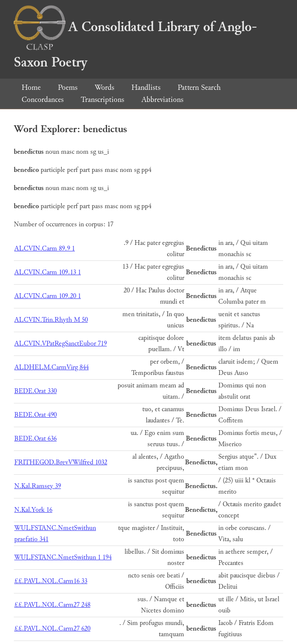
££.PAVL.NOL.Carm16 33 (51, 581)
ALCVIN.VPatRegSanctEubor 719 (61, 344)
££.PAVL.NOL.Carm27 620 (52, 629)
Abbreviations (162, 100)
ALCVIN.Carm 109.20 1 (48, 296)
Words (104, 87)
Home (31, 87)
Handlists (146, 87)
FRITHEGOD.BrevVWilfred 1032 (61, 462)
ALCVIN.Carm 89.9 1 (45, 249)
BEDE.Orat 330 (35, 391)
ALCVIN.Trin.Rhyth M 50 (51, 320)
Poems (68, 87)
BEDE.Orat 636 (35, 439)
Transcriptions (102, 100)
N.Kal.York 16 (33, 510)
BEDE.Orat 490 (35, 415)
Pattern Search (199, 87)
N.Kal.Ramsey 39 (38, 486)
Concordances (43, 100)
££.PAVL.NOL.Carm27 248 (52, 605)
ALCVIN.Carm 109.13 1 (48, 272)
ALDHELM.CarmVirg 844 (51, 367)
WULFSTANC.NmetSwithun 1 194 (63, 557)
